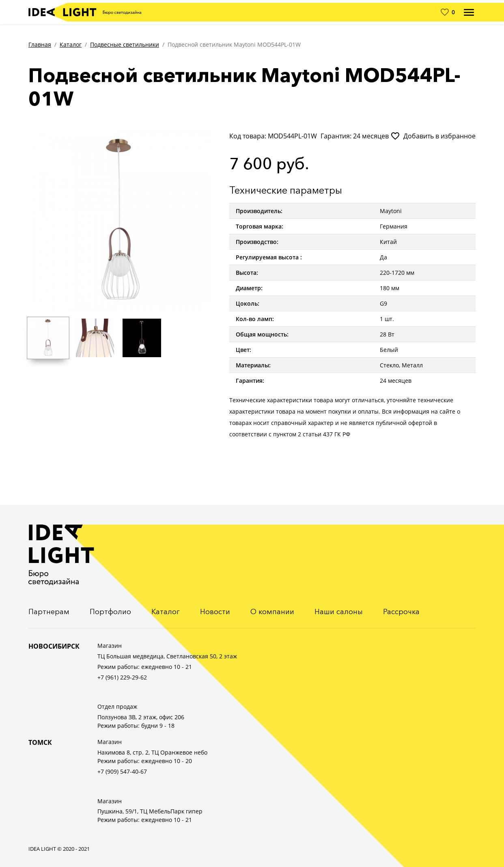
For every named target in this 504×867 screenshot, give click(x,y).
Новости (215, 612)
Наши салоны (339, 612)
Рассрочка (401, 612)
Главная (40, 44)
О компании (272, 612)
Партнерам (49, 612)
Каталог (71, 44)
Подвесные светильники (125, 44)
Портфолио (110, 612)
